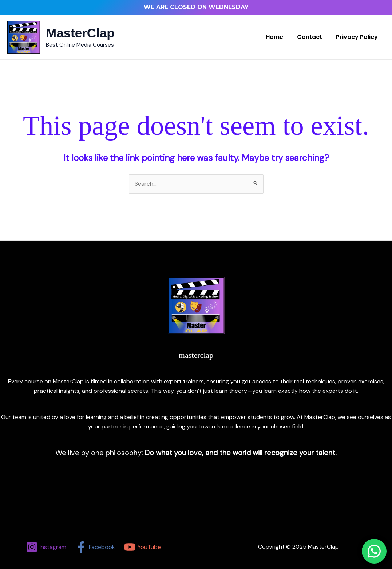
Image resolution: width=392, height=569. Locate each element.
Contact (313, 37)
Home (280, 37)
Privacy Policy (358, 37)
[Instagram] (46, 547)
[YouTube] (142, 547)
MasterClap (80, 33)
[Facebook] (95, 547)
